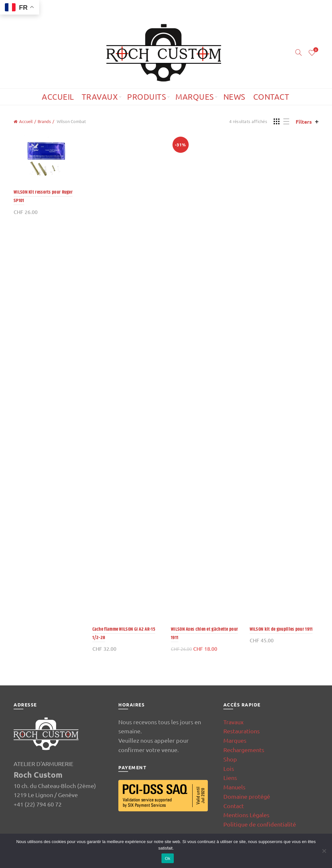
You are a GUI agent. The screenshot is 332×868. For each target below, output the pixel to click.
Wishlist (315, 50)
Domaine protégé (247, 796)
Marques (195, 97)
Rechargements (244, 750)
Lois (229, 768)
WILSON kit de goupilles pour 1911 (281, 629)
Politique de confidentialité (260, 824)
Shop (230, 759)
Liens (230, 778)
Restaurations (242, 731)
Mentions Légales (246, 815)
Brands (44, 121)
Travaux (100, 97)
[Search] (299, 52)
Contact (271, 97)
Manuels (234, 787)
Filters (304, 122)
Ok (167, 858)
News (234, 97)
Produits (147, 97)
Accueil (58, 97)
